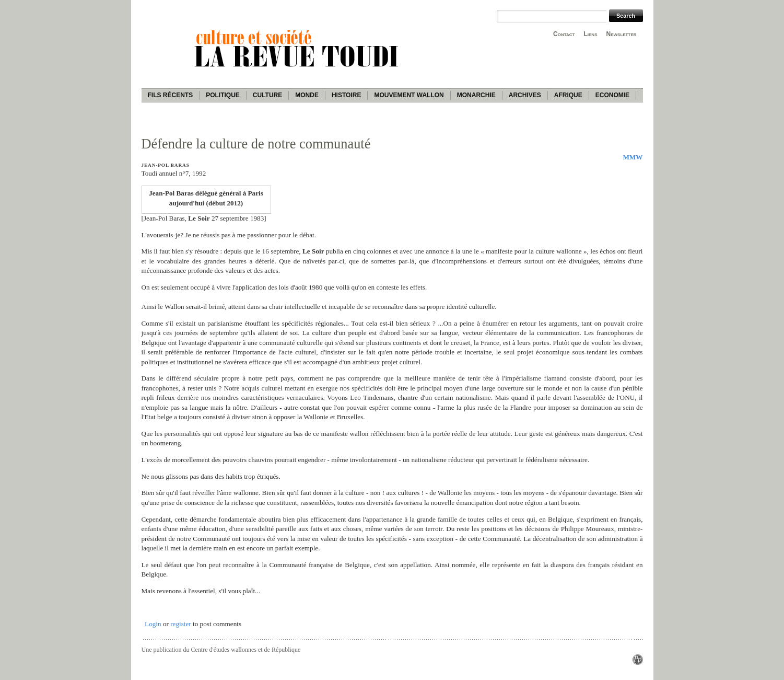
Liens (590, 34)
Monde (307, 95)
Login (153, 624)
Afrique (568, 95)
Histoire (346, 95)
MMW (633, 157)
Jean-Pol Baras (166, 165)
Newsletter (622, 34)
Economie (612, 95)
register (181, 624)
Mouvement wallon (409, 95)
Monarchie (476, 95)
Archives (525, 95)
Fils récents (171, 95)
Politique (223, 95)
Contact (564, 34)
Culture (267, 95)
